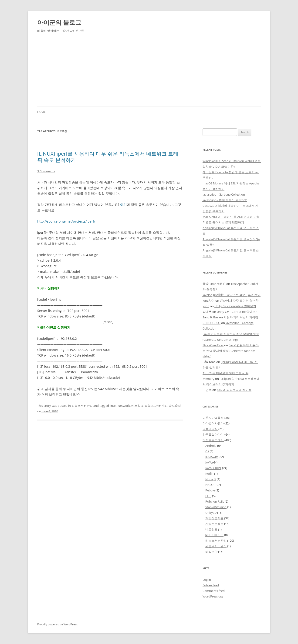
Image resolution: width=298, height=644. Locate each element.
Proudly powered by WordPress (58, 624)
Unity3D (211, 513)
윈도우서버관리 (216, 546)
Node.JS (211, 479)
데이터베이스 (214, 535)
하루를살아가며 (213, 434)
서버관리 (161, 406)
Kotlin (209, 474)
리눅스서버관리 (82, 406)
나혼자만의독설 (213, 418)
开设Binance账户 (214, 284)
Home (41, 112)
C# (207, 451)
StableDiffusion (216, 507)
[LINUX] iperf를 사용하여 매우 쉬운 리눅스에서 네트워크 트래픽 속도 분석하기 (108, 157)
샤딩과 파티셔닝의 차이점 (241, 317)
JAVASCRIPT (213, 468)
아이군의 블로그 (59, 22)
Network (124, 406)
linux (113, 406)
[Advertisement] (149, 72)
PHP (208, 496)
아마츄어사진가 (213, 423)
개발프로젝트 (214, 524)
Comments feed (214, 591)
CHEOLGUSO (212, 323)
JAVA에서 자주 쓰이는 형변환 (239, 300)
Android (211, 446)
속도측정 (175, 406)
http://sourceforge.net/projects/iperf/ (66, 221)
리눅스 (149, 406)
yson (206, 306)
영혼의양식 (210, 429)
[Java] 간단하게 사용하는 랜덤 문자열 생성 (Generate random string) (231, 351)
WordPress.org (213, 596)
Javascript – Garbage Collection (224, 194)
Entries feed (211, 585)
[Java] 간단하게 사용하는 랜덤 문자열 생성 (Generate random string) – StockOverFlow (231, 340)
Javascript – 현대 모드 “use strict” (225, 200)
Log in (207, 580)
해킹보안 (211, 552)
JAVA (208, 462)
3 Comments (46, 171)
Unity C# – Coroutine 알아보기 (235, 306)
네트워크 (137, 406)
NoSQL (210, 485)
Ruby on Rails (215, 501)
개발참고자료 (214, 518)
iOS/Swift (212, 457)
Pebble (210, 490)
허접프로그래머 (213, 440)
